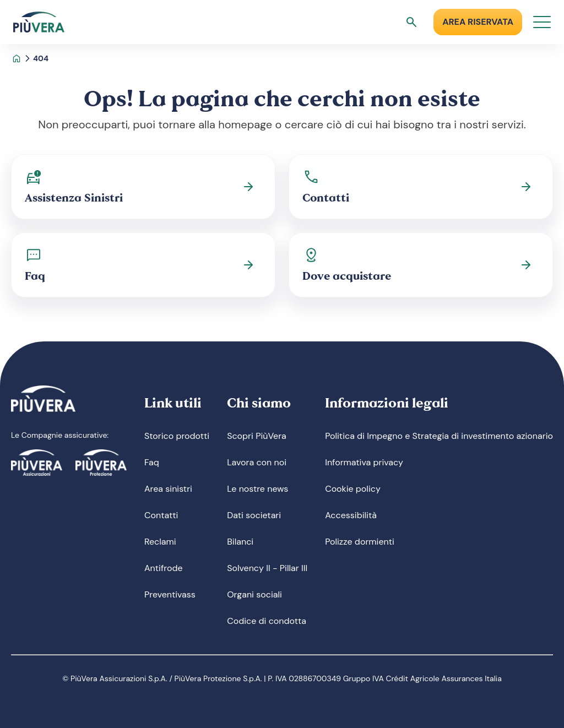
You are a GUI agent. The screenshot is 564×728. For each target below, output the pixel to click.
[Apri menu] (542, 22)
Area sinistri (168, 489)
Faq (152, 462)
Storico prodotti (177, 436)
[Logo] (39, 22)
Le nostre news (257, 489)
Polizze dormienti (360, 542)
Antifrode (164, 568)
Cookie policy (353, 489)
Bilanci (240, 542)
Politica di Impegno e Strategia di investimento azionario (439, 436)
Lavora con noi (257, 462)
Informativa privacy (364, 462)
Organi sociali (254, 594)
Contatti (161, 515)
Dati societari (254, 515)
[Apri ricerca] (411, 22)
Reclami (160, 542)
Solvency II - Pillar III (267, 568)
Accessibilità (351, 515)
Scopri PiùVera (257, 436)
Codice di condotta (267, 621)
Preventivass (170, 594)
